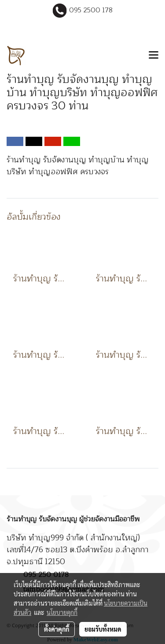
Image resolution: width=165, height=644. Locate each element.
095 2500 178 (91, 10)
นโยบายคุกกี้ (62, 612)
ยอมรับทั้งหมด (103, 629)
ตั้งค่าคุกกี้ (57, 629)
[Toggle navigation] (154, 56)
